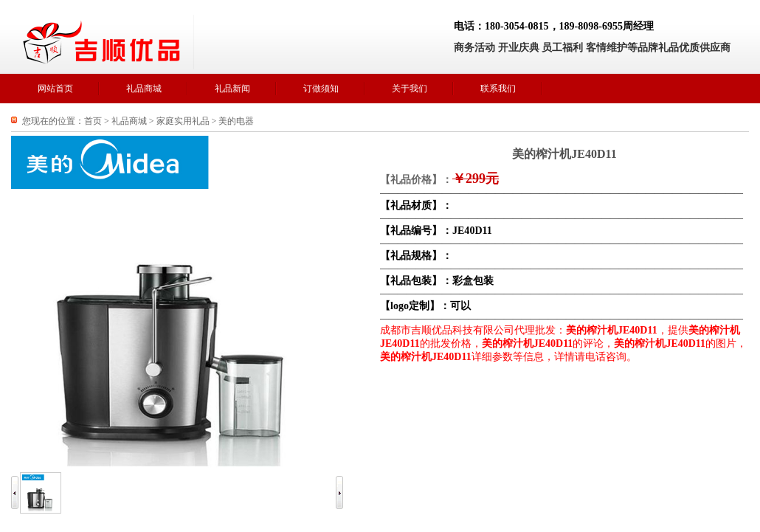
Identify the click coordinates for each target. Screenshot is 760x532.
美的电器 (236, 121)
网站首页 (55, 89)
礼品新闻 (232, 89)
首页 (93, 121)
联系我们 (498, 89)
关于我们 (410, 89)
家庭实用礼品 (183, 121)
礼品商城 (144, 89)
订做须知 (321, 89)
